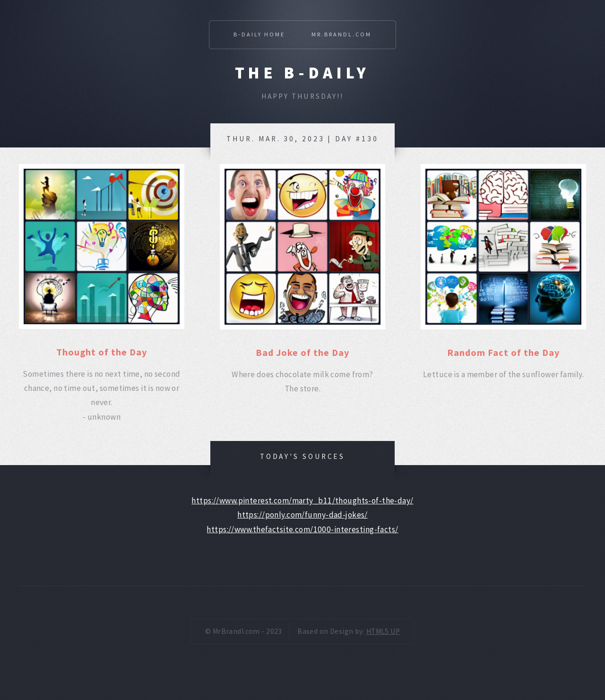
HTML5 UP (383, 631)
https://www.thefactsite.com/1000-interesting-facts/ (302, 529)
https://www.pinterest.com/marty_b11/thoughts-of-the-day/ (302, 501)
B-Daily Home (259, 34)
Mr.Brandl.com (341, 34)
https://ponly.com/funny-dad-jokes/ (302, 515)
